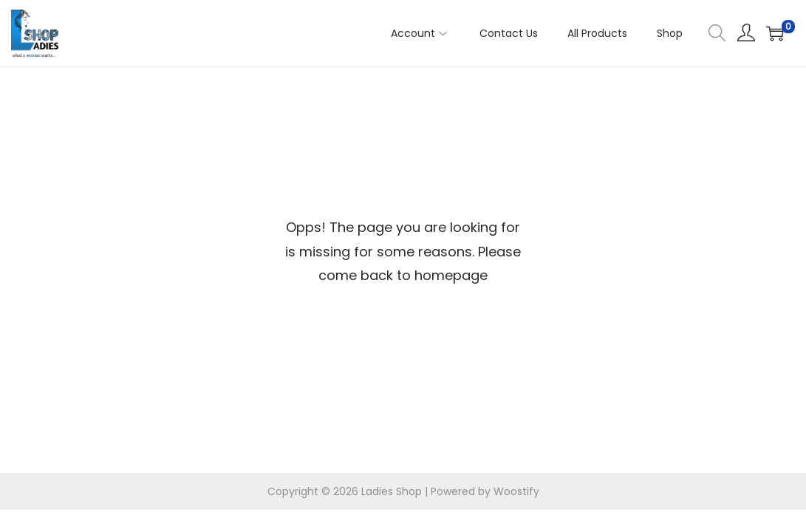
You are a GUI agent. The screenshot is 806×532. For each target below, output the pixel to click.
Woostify (516, 491)
